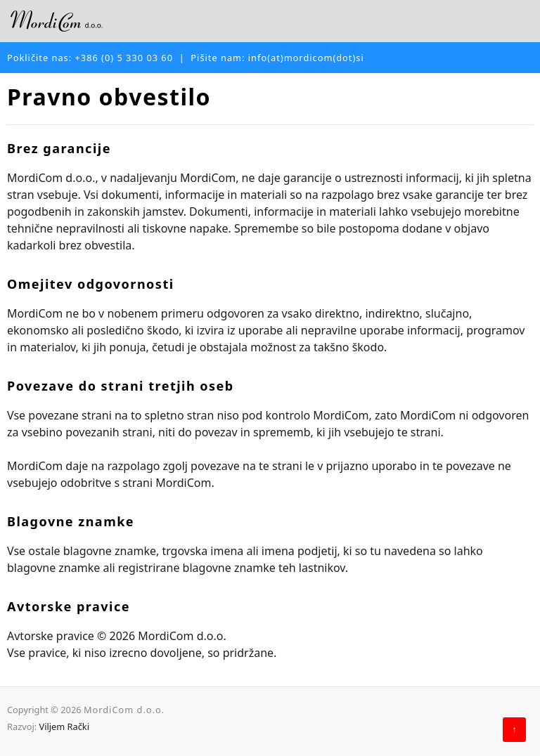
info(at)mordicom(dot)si (306, 58)
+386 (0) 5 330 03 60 (124, 58)
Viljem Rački (64, 726)
